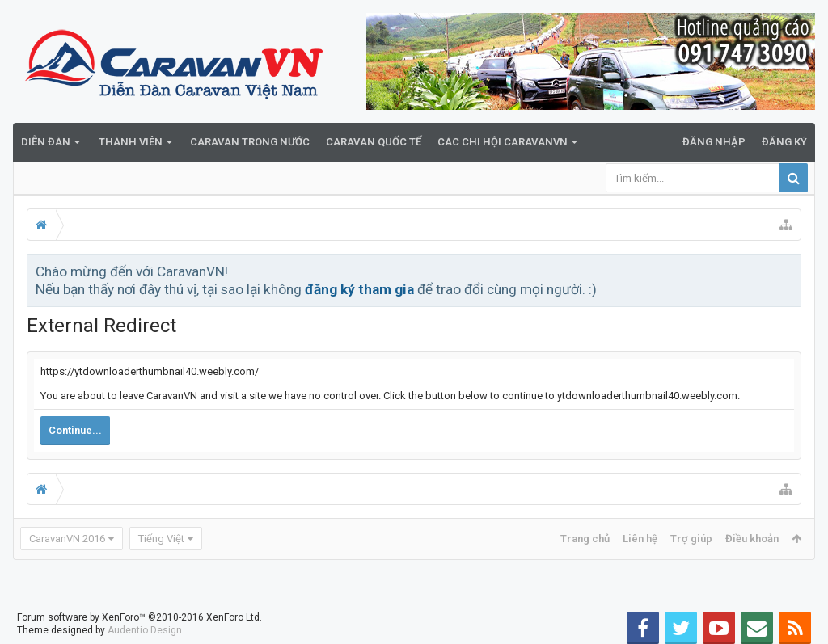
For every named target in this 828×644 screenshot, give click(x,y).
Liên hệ (640, 539)
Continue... (75, 430)
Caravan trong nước (250, 142)
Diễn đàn (46, 142)
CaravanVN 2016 (67, 539)
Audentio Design (145, 630)
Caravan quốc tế (374, 142)
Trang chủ (585, 539)
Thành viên (131, 142)
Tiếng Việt (161, 539)
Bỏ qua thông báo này (790, 271)
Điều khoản (752, 539)
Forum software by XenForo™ (139, 617)
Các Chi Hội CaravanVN (503, 142)
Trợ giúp (691, 539)
